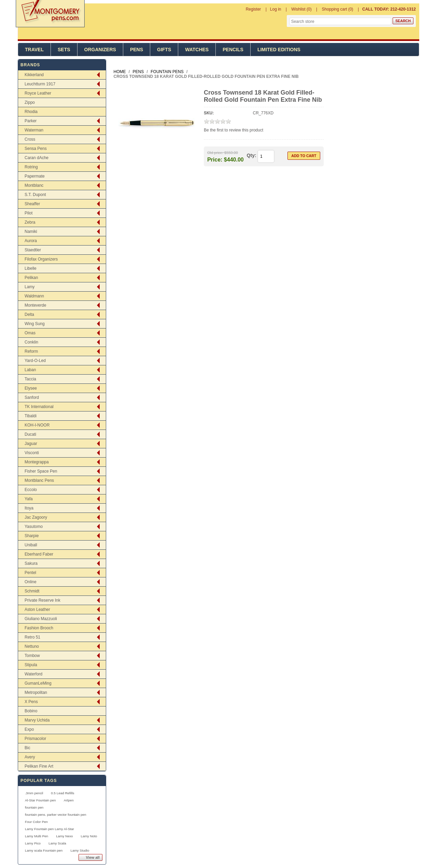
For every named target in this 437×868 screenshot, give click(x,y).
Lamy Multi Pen (37, 836)
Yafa (29, 499)
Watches (197, 50)
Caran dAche (37, 158)
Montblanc (34, 185)
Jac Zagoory (36, 517)
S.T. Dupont (35, 195)
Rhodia (31, 112)
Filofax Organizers (41, 259)
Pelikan (31, 278)
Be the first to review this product (234, 130)
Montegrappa (37, 462)
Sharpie (32, 536)
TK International (39, 407)
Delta (29, 314)
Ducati (30, 434)
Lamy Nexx (64, 836)
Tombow (32, 656)
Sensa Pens (36, 149)
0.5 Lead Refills (62, 793)
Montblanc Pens (39, 480)
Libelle (31, 268)
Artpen (69, 800)
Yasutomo (34, 527)
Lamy (30, 287)
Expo (29, 729)
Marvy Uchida (37, 720)
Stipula (31, 665)
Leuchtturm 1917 (40, 84)
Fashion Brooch (39, 628)
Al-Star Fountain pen (40, 800)
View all (93, 857)
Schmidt (32, 591)
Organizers (100, 50)
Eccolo (31, 490)
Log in (276, 9)
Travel (34, 50)
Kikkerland (34, 75)
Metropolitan (36, 692)
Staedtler (33, 250)
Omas (30, 333)
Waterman (34, 130)
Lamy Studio (80, 850)
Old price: (215, 153)
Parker (31, 121)
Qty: (252, 155)
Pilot (29, 213)
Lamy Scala (57, 843)
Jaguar (31, 444)
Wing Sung (35, 324)
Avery (30, 757)
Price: (215, 159)
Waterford (33, 674)
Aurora (31, 241)
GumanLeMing (38, 683)
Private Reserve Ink (43, 600)
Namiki (31, 232)
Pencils (233, 50)
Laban (30, 370)
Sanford (32, 397)
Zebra (30, 222)
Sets (64, 50)
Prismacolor (35, 739)
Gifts (164, 50)
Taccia (30, 379)
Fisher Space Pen (41, 471)
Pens (137, 50)
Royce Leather (38, 93)
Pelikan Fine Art (39, 766)
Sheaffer (32, 204)
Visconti (32, 453)
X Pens (31, 702)
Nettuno (32, 646)
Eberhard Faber (39, 554)
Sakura (31, 563)
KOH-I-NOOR (37, 425)
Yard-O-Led (35, 361)
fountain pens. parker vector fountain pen (56, 815)
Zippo (30, 102)
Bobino (31, 711)
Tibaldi (31, 416)
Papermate (35, 176)
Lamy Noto (89, 836)
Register (253, 9)
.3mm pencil (34, 793)
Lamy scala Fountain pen (44, 850)
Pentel (30, 573)
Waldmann (34, 296)
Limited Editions (279, 50)
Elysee (31, 388)
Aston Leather (37, 610)
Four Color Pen (36, 822)
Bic (27, 748)
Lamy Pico (33, 843)
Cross (30, 139)
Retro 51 (32, 637)
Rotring (31, 167)
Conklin (31, 342)
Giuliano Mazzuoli (41, 619)
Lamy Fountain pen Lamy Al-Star (50, 829)
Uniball (31, 545)
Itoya (29, 508)
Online (31, 582)
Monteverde (35, 305)
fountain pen (34, 807)
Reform (31, 351)
